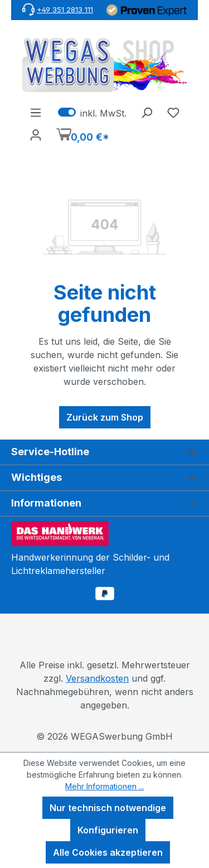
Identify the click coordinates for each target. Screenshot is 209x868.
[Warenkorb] (83, 136)
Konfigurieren (108, 830)
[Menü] (36, 112)
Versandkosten (97, 678)
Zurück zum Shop (105, 417)
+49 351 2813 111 (65, 9)
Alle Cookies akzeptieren (108, 852)
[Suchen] (147, 112)
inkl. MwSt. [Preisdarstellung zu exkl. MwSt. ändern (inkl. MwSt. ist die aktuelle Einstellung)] (92, 112)
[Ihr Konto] (36, 134)
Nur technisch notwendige (108, 808)
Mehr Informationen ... (104, 786)
